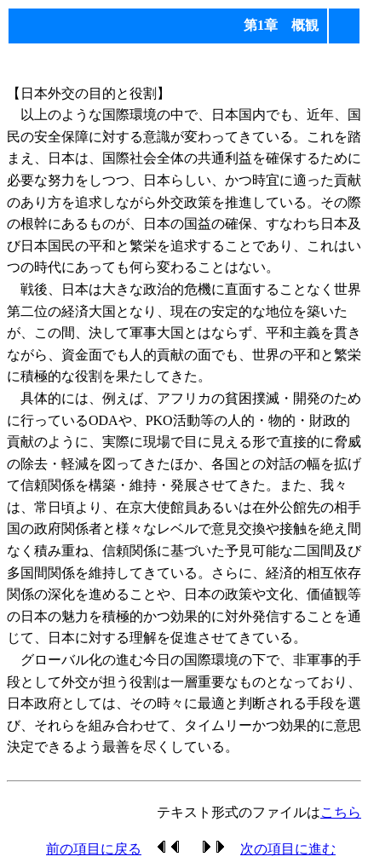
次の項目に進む (288, 849)
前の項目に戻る (94, 849)
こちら (341, 812)
